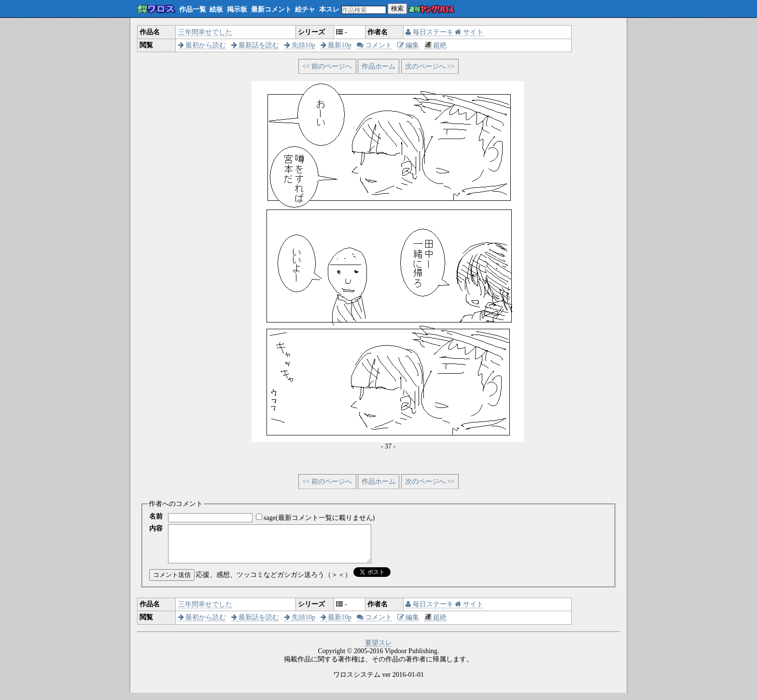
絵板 (216, 9)
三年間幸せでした (205, 32)
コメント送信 (172, 582)
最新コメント (271, 9)
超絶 (436, 45)
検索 (397, 8)
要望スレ (378, 650)
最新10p (336, 45)
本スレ (329, 9)
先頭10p (300, 45)
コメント (375, 45)
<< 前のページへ (327, 66)
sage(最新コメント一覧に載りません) (319, 518)
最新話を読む (255, 45)
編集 (408, 45)
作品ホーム (378, 66)
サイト (469, 32)
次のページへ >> (430, 66)
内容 (156, 528)
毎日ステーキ (429, 32)
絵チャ (305, 9)
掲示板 (237, 9)
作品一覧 (193, 9)
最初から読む (202, 45)
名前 (156, 516)
